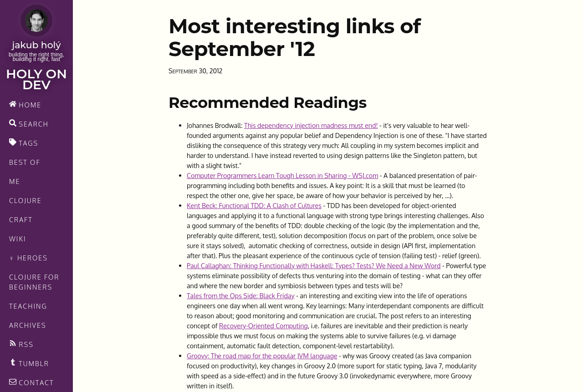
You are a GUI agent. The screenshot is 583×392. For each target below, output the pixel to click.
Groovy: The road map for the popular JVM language (262, 356)
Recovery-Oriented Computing (263, 326)
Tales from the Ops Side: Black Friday (241, 295)
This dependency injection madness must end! (311, 125)
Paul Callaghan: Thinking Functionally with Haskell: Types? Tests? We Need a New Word (314, 265)
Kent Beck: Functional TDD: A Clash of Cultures (254, 205)
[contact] (36, 382)
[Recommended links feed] (36, 363)
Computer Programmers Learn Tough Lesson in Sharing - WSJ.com (282, 175)
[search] (36, 124)
